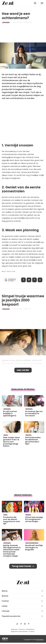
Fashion (5, 601)
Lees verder (23, 370)
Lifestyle (6, 22)
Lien (30, 309)
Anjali (30, 22)
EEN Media (40, 640)
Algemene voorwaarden (19, 631)
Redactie (14, 629)
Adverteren (30, 629)
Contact (32, 631)
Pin (34, 280)
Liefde (5, 606)
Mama (5, 591)
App (40, 280)
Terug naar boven (21, 566)
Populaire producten (11, 616)
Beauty (5, 596)
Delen (23, 280)
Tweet (29, 280)
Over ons (22, 629)
